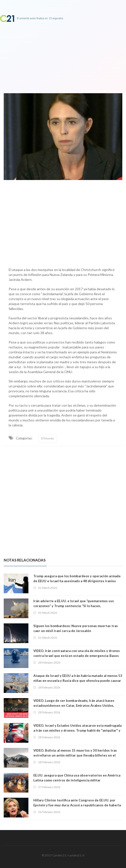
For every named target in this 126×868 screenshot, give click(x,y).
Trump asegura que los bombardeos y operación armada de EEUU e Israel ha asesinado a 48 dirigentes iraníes (77, 579)
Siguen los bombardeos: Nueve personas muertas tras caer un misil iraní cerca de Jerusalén (76, 628)
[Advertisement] (63, 222)
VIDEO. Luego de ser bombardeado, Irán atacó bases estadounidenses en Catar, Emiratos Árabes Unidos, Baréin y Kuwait (74, 705)
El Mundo (48, 438)
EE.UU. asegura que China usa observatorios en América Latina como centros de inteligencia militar (77, 778)
